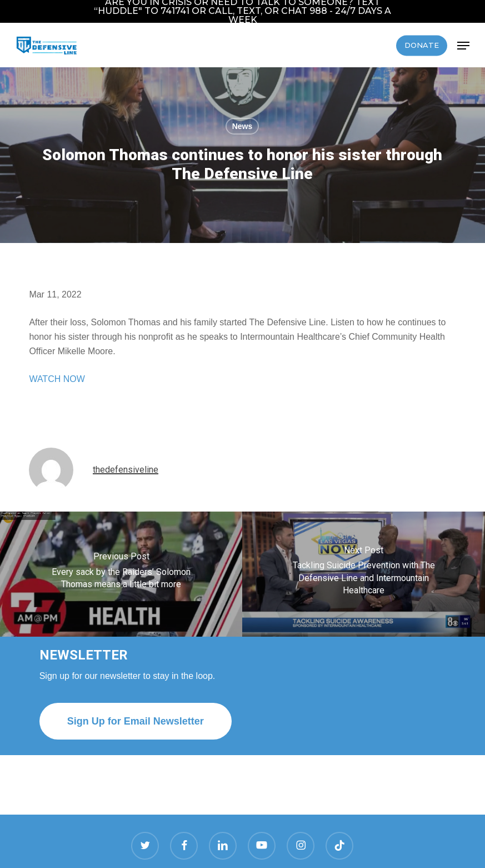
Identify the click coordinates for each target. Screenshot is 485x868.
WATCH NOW (57, 379)
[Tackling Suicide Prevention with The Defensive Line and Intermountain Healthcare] (364, 574)
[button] (463, 46)
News (242, 126)
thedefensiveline (126, 470)
